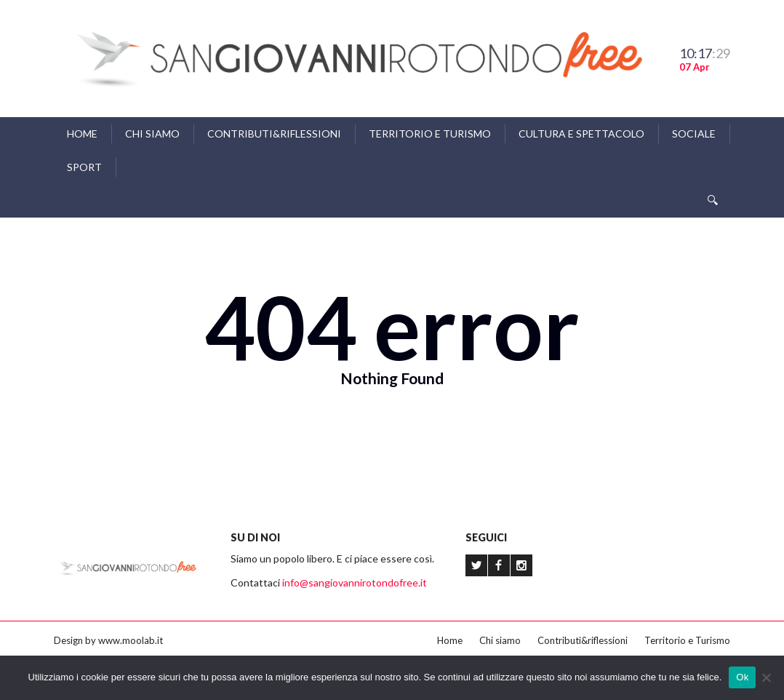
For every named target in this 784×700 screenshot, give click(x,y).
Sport (84, 167)
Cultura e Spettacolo (581, 134)
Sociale (694, 134)
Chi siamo (152, 134)
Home (82, 134)
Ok (742, 677)
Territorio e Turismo (430, 134)
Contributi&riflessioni (274, 134)
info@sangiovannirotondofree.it (355, 582)
